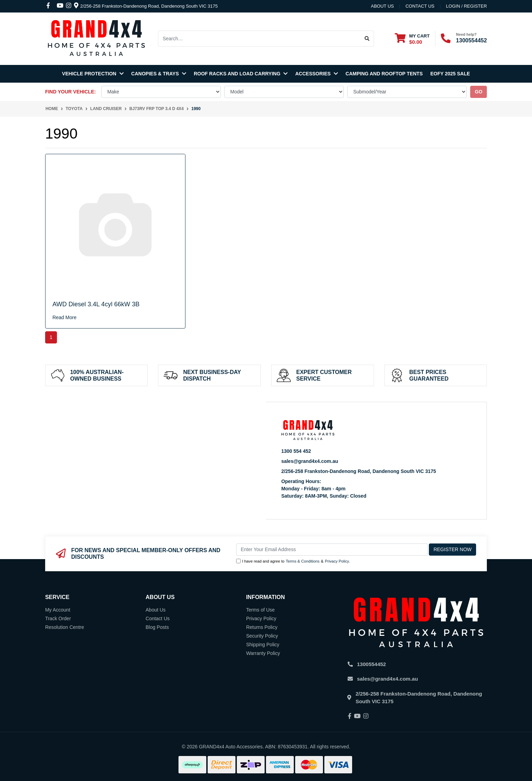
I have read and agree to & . (293, 561)
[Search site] (367, 39)
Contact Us (157, 618)
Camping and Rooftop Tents (384, 74)
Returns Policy (262, 627)
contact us (420, 6)
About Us (382, 6)
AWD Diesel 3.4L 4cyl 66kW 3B (96, 304)
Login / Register (466, 6)
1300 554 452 (296, 451)
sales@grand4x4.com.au (310, 461)
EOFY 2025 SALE (450, 74)
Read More (64, 317)
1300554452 (471, 40)
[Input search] (259, 39)
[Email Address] (332, 550)
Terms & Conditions (303, 561)
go (479, 92)
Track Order (58, 618)
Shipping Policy (263, 645)
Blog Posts (157, 627)
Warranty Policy (263, 653)
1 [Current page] (51, 337)
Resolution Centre (65, 627)
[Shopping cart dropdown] (412, 39)
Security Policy (262, 636)
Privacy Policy (337, 561)
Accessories (317, 74)
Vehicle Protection (93, 74)
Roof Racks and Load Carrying (241, 74)
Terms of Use (260, 610)
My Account (58, 610)
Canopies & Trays (159, 74)
